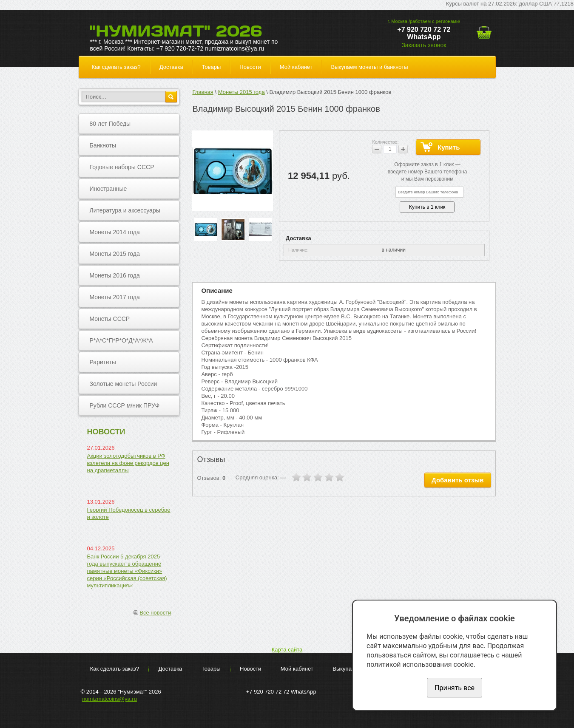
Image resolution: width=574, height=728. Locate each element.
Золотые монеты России (124, 384)
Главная (203, 92)
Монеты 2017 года (115, 297)
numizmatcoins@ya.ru (109, 699)
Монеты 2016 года (115, 275)
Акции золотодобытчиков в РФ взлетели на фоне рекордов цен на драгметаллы (128, 463)
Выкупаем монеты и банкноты (370, 67)
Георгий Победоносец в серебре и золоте (129, 513)
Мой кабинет (296, 67)
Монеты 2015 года (115, 254)
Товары (212, 67)
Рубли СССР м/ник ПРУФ (125, 405)
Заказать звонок (424, 45)
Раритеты (103, 362)
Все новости (155, 613)
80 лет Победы (110, 124)
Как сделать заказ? (116, 67)
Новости (250, 67)
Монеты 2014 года (115, 232)
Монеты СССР (110, 319)
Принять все (455, 688)
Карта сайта (287, 650)
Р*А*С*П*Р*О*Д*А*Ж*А (121, 340)
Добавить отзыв (457, 480)
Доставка (171, 67)
